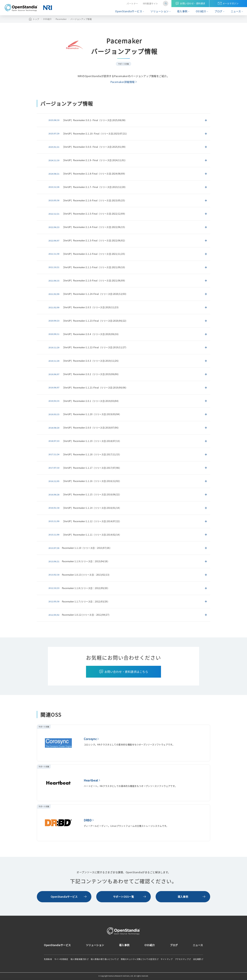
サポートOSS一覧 (124, 897)
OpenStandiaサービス (129, 11)
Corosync (90, 739)
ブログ (218, 11)
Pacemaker (61, 19)
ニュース (236, 11)
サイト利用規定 (61, 959)
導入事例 (182, 11)
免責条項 (48, 959)
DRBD (88, 820)
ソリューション (160, 11)
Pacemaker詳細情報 (123, 82)
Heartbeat (91, 780)
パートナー (132, 4)
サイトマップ (167, 959)
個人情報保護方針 (78, 959)
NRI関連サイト (151, 4)
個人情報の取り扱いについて (104, 959)
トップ (36, 19)
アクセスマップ (182, 959)
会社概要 (197, 959)
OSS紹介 (201, 11)
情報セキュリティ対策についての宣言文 (138, 959)
